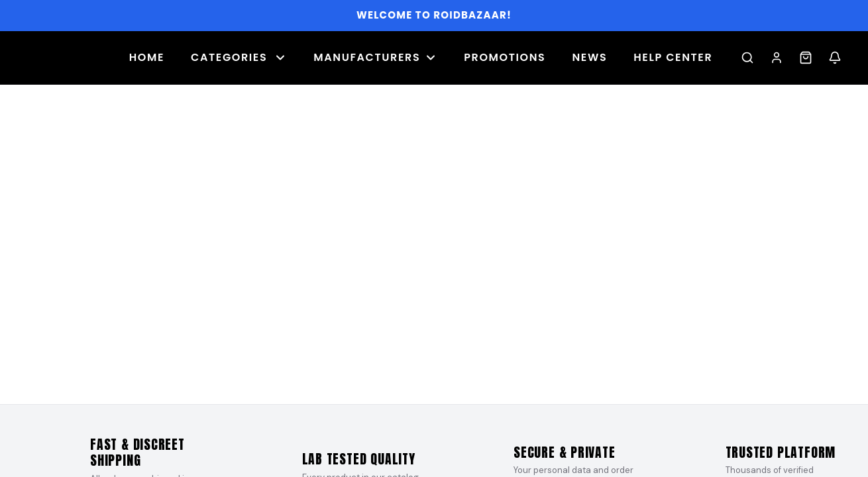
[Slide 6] (434, 391)
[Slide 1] (376, 391)
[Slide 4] (413, 391)
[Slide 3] (402, 391)
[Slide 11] (487, 391)
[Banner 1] (434, 244)
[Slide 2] (392, 391)
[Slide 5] (423, 391)
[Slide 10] (476, 391)
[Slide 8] (455, 391)
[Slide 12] (498, 391)
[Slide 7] (445, 391)
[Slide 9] (466, 391)
